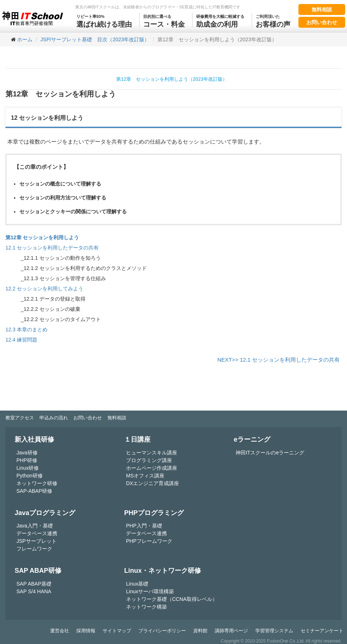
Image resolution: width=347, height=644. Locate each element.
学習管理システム (274, 631)
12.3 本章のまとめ (26, 329)
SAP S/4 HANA (34, 591)
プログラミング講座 (149, 460)
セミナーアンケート (322, 631)
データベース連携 (37, 533)
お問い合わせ (322, 22)
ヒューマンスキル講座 (152, 453)
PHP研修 (27, 460)
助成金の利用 (220, 20)
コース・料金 (164, 20)
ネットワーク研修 (37, 483)
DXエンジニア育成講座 (152, 483)
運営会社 (60, 631)
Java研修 (27, 453)
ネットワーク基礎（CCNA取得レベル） (172, 599)
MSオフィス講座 (145, 476)
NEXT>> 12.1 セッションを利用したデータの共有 (279, 360)
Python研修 (30, 476)
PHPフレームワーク (149, 541)
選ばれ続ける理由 (104, 20)
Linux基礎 (137, 584)
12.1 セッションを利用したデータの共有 (52, 248)
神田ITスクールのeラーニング (270, 453)
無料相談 (322, 9)
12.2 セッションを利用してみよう (44, 289)
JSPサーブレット (37, 541)
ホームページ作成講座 (152, 468)
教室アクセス (20, 418)
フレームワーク (34, 549)
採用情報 (86, 631)
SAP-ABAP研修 (34, 491)
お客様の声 (273, 20)
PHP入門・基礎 (144, 526)
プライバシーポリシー (162, 631)
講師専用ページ (231, 631)
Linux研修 (28, 468)
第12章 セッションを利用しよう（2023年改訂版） (171, 79)
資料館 (200, 631)
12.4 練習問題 (21, 340)
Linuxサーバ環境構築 (150, 591)
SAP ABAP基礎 (34, 584)
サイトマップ (117, 631)
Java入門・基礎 (35, 526)
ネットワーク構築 (146, 607)
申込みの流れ (54, 418)
